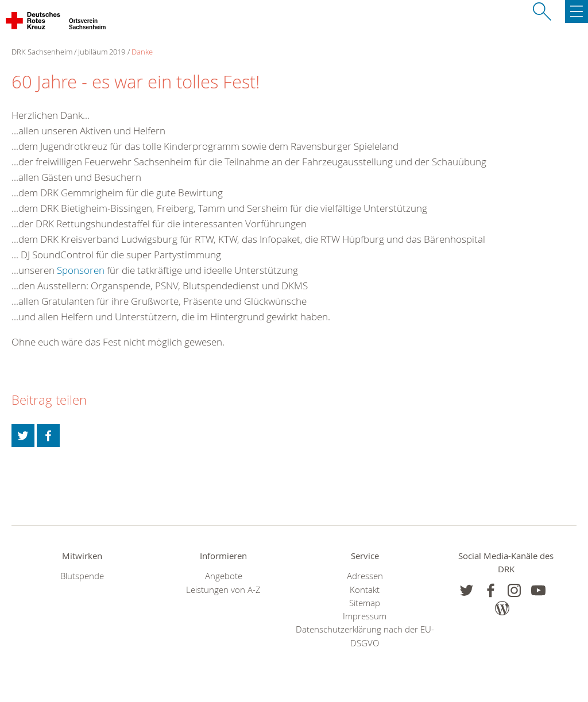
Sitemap (365, 603)
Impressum (365, 616)
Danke (142, 52)
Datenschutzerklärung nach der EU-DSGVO (365, 636)
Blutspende (82, 576)
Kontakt (365, 590)
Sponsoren (81, 270)
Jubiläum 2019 (102, 52)
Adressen (365, 576)
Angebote (224, 576)
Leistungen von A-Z (223, 590)
